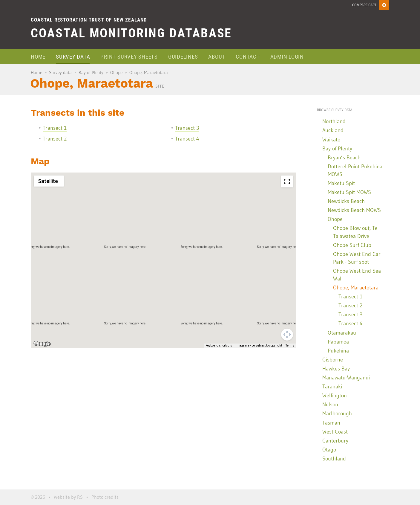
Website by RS (68, 497)
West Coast (335, 432)
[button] (232, 302)
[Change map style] (49, 181)
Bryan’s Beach (344, 158)
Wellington (335, 396)
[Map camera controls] (287, 335)
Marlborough (337, 414)
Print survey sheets (129, 57)
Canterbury (335, 441)
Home (38, 57)
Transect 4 (187, 139)
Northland (334, 121)
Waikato (331, 140)
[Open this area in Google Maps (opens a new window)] (42, 344)
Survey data (73, 57)
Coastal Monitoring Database (131, 33)
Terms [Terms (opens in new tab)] (290, 345)
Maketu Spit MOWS (349, 192)
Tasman (331, 423)
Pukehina (338, 351)
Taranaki (332, 387)
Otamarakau (342, 333)
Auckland (333, 130)
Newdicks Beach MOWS (354, 210)
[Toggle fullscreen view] (287, 181)
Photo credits (105, 497)
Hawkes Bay (336, 369)
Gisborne (333, 360)
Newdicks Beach (346, 201)
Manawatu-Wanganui (346, 378)
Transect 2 (55, 139)
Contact (248, 57)
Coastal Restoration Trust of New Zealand (89, 20)
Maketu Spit (341, 183)
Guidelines (183, 57)
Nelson (330, 405)
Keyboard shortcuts (219, 345)
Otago (329, 450)
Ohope (116, 73)
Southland (334, 459)
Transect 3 (187, 128)
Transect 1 (55, 128)
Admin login (287, 57)
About (217, 57)
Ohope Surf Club (352, 245)
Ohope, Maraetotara (356, 288)
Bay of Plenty (91, 73)
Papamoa (338, 342)
